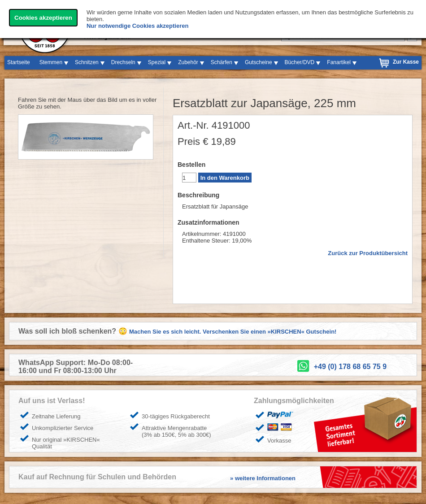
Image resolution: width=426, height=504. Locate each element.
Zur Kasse (406, 62)
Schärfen (222, 62)
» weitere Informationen (263, 478)
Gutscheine (259, 62)
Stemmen (51, 62)
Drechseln (123, 62)
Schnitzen (87, 62)
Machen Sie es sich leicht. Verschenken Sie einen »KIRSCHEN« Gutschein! (233, 332)
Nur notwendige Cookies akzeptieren (138, 26)
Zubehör (188, 62)
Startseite (19, 62)
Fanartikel (339, 62)
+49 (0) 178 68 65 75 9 (350, 367)
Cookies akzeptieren (43, 18)
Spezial (157, 62)
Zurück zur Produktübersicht (368, 253)
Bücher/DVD (300, 62)
